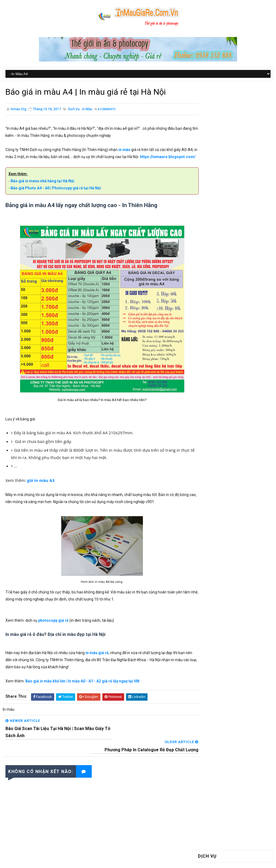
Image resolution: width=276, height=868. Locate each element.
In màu (87, 110)
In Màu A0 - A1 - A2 (216, 119)
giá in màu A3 (41, 488)
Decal (229, 309)
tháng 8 (209, 429)
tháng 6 (209, 441)
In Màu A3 (208, 113)
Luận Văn (233, 338)
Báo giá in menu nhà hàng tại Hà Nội (42, 189)
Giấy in (238, 318)
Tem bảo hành (211, 357)
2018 (208, 396)
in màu (124, 150)
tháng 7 (209, 435)
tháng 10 (210, 418)
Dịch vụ (74, 110)
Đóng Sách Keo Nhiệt (217, 135)
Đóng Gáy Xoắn (213, 146)
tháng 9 (209, 424)
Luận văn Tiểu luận (216, 347)
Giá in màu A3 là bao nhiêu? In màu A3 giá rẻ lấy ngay (243, 206)
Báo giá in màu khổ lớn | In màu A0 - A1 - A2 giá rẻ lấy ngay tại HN (82, 689)
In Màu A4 (208, 108)
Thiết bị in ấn (240, 357)
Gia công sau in (213, 318)
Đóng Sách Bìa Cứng (217, 140)
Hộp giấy (207, 328)
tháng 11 (210, 413)
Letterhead (210, 338)
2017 (208, 402)
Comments (107, 110)
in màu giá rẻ (97, 661)
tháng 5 (209, 446)
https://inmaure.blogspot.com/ (33, 164)
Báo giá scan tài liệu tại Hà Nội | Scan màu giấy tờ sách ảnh (246, 251)
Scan (242, 347)
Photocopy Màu (213, 130)
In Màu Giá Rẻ (184, 861)
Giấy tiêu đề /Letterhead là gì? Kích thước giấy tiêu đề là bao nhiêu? (245, 274)
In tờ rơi (246, 328)
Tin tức (206, 366)
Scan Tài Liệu (211, 151)
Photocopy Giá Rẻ (215, 124)
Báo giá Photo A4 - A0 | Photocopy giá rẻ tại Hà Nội (56, 196)
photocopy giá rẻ (53, 628)
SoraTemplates (123, 861)
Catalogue (209, 309)
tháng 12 (210, 407)
